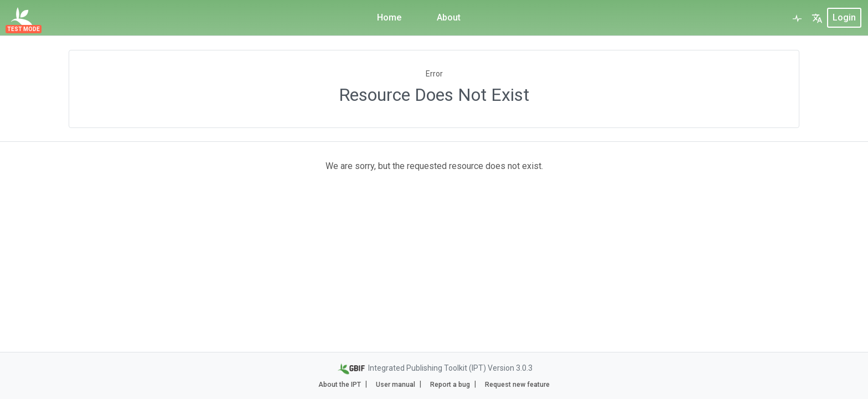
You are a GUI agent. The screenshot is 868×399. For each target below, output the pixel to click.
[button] (817, 18)
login (844, 17)
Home (389, 17)
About (449, 17)
